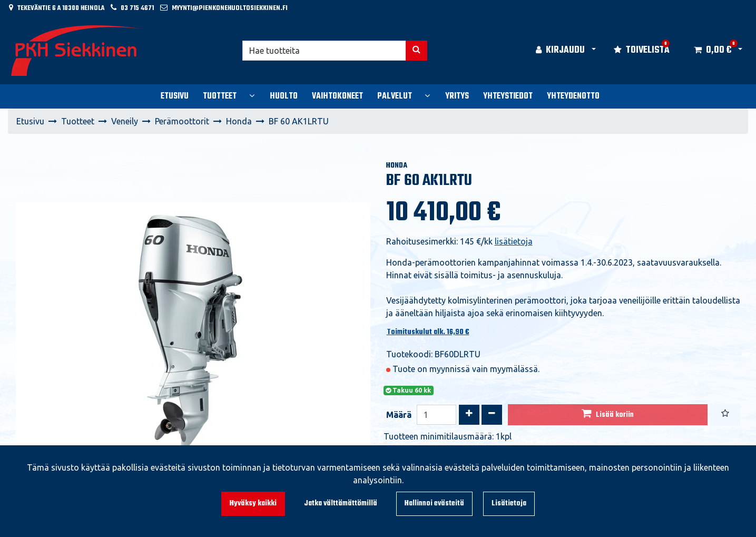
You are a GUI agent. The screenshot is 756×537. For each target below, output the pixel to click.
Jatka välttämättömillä (341, 504)
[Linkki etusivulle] (77, 51)
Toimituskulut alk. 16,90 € (428, 332)
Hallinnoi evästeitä (434, 504)
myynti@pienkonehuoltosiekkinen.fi (230, 8)
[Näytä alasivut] (252, 95)
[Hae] (324, 51)
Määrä (399, 415)
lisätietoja (514, 241)
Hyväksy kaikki (253, 504)
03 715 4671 (137, 8)
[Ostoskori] (713, 51)
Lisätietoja (509, 504)
